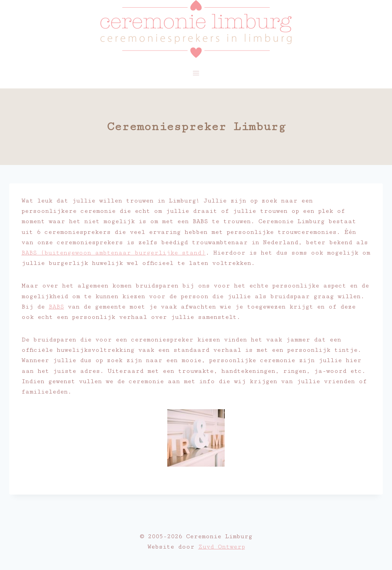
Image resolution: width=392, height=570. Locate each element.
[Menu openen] (196, 73)
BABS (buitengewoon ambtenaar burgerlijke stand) (114, 253)
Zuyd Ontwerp (222, 547)
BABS (56, 307)
